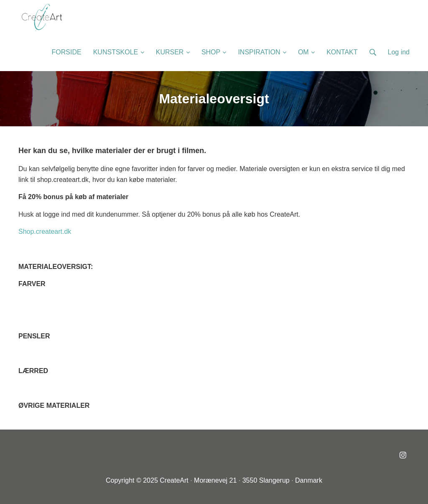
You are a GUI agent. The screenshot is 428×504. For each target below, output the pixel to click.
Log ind (399, 52)
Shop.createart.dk (45, 232)
